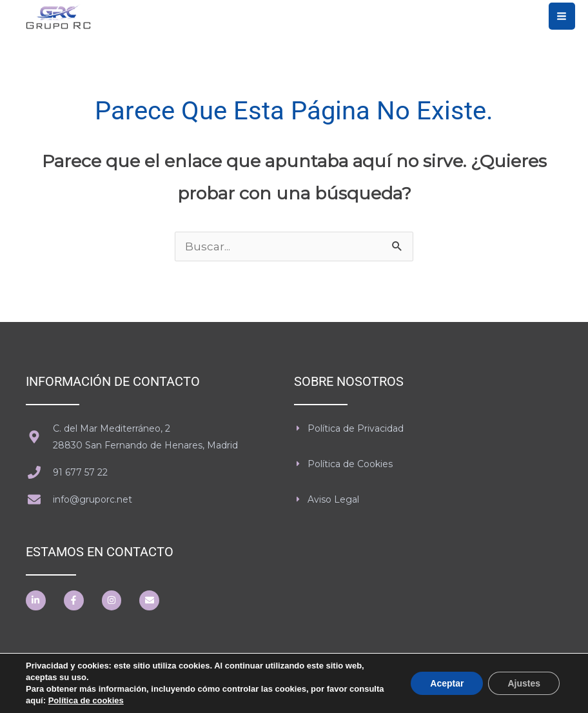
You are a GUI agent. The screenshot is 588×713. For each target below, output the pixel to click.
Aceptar (447, 683)
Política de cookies (86, 700)
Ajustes (524, 683)
